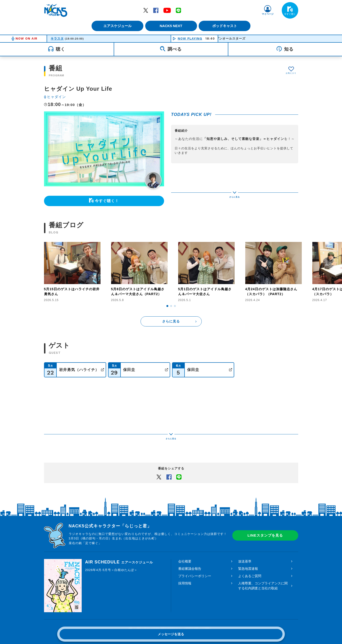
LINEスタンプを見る (265, 519)
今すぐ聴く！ (107, 201)
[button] (167, 306)
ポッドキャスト (226, 26)
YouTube (167, 10)
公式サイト (103, 370)
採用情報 (185, 567)
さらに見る (171, 321)
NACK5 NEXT (171, 26)
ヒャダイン (56, 97)
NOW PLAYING (190, 39)
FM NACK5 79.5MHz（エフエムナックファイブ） (56, 10)
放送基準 (245, 545)
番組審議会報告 (190, 552)
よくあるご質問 (250, 559)
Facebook (156, 10)
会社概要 (185, 545)
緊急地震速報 (248, 552)
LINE (178, 10)
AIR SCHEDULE (119, 546)
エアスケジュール (116, 26)
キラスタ (57, 39)
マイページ (268, 14)
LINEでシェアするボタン (179, 460)
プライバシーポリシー (195, 559)
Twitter (146, 10)
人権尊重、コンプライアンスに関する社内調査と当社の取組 (263, 569)
